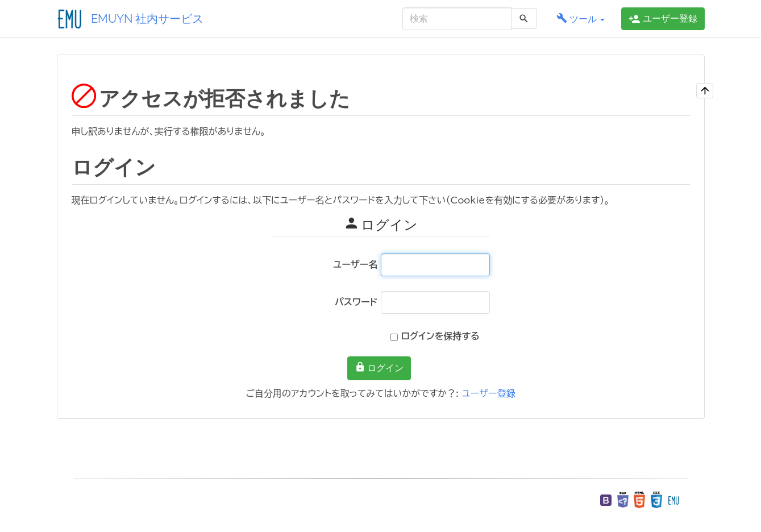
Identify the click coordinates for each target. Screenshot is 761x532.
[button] (581, 19)
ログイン (379, 367)
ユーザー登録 (488, 393)
